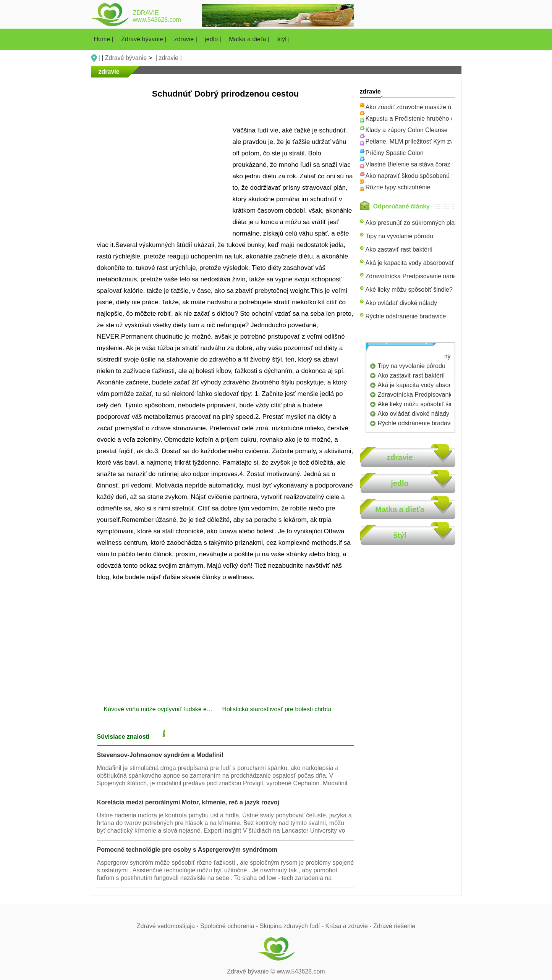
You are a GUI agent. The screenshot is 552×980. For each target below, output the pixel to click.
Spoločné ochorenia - (230, 926)
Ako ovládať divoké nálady (401, 303)
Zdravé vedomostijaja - (168, 926)
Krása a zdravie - (349, 926)
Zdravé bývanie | (144, 39)
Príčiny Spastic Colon (395, 153)
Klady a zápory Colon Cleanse (407, 130)
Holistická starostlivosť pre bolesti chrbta (278, 709)
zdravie (168, 58)
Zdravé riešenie (394, 926)
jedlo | (214, 39)
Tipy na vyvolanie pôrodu (399, 236)
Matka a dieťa (400, 509)
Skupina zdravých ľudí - (293, 926)
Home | (105, 39)
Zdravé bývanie (126, 58)
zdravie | (187, 39)
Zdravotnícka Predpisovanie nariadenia (419, 276)
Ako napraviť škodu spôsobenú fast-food (420, 176)
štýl (400, 535)
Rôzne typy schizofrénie (398, 187)
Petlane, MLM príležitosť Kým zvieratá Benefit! (428, 141)
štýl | (284, 39)
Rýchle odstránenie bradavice (406, 316)
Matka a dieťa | (250, 39)
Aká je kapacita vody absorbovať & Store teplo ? (431, 263)
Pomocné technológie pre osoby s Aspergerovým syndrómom (187, 850)
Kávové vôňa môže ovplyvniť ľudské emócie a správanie (181, 709)
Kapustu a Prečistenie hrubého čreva (416, 119)
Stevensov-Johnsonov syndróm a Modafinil (160, 755)
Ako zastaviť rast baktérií (399, 249)
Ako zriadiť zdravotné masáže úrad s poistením (429, 107)
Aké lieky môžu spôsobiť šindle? (409, 290)
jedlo (400, 483)
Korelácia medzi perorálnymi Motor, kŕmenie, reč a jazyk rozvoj (188, 802)
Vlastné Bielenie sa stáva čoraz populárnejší (426, 164)
